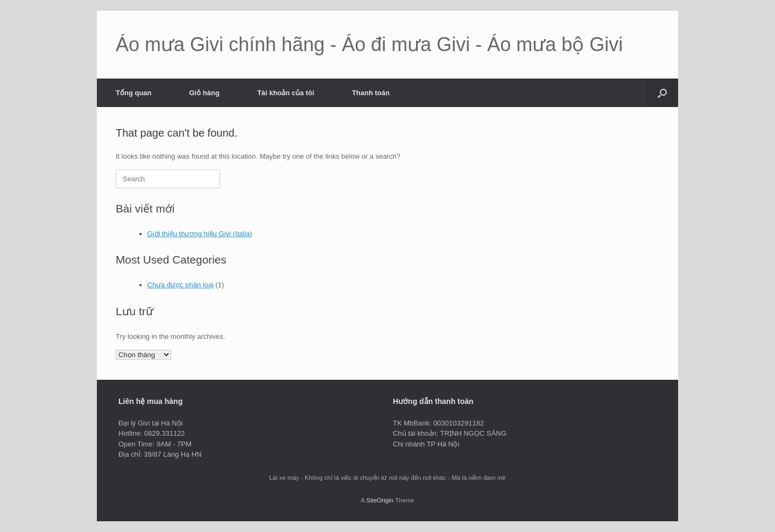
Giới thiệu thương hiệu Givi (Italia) (200, 234)
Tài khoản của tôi (286, 93)
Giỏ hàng (205, 93)
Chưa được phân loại (181, 285)
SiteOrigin (380, 500)
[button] (662, 93)
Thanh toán (371, 93)
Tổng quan (134, 93)
